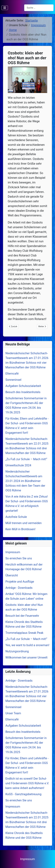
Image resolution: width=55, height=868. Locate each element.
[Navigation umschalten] (5, 8)
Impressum (27, 859)
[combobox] (39, 8)
